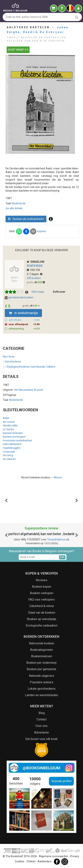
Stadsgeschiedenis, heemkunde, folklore (29, 367)
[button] (6, 500)
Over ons (41, 726)
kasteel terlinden (13, 433)
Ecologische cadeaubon (42, 625)
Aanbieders (45, 861)
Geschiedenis (12, 362)
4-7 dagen (35, 274)
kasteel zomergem (14, 437)
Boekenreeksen (42, 656)
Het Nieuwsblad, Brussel (29, 390)
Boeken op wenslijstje (42, 619)
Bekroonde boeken (42, 643)
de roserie (9, 422)
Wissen (58, 477)
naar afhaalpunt (24, 324)
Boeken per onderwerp (41, 663)
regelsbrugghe (12, 448)
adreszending (24, 329)
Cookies (19, 861)
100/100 (33, 270)
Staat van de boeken (42, 613)
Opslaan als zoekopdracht (26, 219)
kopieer (42, 231)
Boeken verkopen (42, 593)
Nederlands (19, 203)
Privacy (75, 856)
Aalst (6, 418)
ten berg (8, 455)
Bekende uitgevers (42, 676)
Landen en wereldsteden (41, 695)
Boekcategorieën (41, 650)
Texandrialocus (56, 539)
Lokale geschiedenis (42, 689)
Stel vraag (38, 292)
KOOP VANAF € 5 (18, 50)
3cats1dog (35, 266)
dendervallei (10, 425)
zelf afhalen (24, 320)
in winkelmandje (23, 313)
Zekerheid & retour (42, 606)
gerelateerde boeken (19, 298)
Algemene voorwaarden (54, 856)
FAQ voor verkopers (41, 600)
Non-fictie (9, 357)
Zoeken (31, 861)
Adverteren (41, 732)
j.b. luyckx (8, 429)
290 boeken (34, 278)
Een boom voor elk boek (41, 739)
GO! (62, 557)
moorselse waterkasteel (17, 440)
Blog (42, 713)
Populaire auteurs (41, 682)
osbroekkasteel (12, 444)
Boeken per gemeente (41, 669)
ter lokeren (9, 459)
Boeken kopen (42, 587)
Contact (41, 719)
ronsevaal (9, 452)
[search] (77, 17)
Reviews (41, 580)
